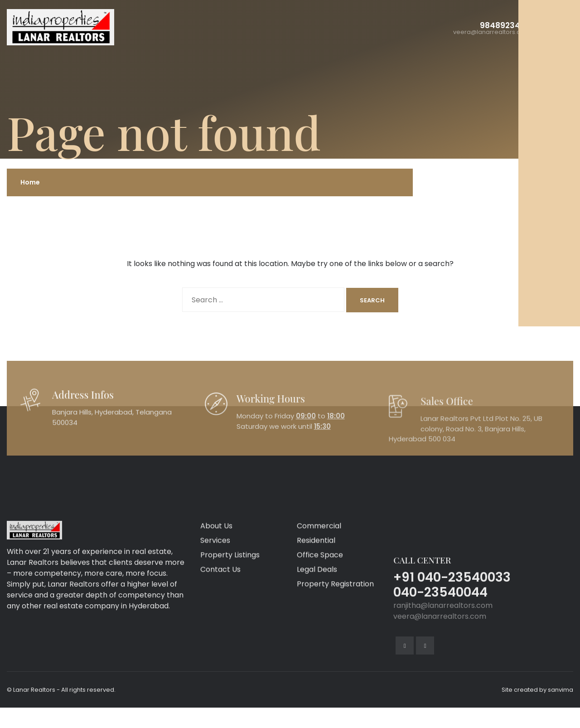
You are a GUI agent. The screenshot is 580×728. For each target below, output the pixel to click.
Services (215, 605)
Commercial (319, 591)
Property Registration (335, 649)
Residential (316, 605)
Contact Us (220, 634)
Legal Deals (317, 634)
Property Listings (230, 620)
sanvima (561, 690)
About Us (216, 591)
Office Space (320, 620)
